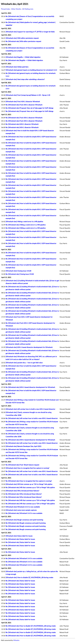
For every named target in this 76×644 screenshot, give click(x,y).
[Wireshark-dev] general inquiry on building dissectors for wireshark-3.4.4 (31, 70)
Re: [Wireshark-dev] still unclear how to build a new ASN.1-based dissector (32, 418)
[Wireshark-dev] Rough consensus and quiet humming (24, 520)
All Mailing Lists (28, 9)
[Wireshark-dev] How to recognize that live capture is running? (27, 468)
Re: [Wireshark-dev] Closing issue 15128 (20, 274)
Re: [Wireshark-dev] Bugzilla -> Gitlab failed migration (24, 60)
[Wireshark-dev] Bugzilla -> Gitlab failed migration (23, 57)
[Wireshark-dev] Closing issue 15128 (18, 271)
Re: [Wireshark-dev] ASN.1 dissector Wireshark (22, 124)
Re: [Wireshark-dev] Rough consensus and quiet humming (26, 523)
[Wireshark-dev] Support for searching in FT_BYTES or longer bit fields (30, 32)
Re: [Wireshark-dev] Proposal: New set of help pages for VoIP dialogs (29, 108)
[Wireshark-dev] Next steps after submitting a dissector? (25, 79)
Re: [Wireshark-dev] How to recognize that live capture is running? (29, 481)
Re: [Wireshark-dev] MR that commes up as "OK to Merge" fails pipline (30, 488)
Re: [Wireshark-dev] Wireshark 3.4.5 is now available (24, 513)
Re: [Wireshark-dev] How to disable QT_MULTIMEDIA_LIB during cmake (31, 626)
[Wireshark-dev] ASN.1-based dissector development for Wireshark (29, 347)
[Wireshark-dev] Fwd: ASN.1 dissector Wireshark (23, 102)
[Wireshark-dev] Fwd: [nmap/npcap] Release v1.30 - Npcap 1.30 (28, 95)
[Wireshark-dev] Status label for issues (19, 536)
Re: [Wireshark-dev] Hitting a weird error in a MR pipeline (26, 225)
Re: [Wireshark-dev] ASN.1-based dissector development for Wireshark (30, 387)
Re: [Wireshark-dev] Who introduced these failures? (24, 494)
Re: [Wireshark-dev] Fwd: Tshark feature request (22, 465)
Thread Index (5, 9)
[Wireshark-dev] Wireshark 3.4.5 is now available (23, 507)
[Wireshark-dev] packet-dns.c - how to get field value (24, 363)
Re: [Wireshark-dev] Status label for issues (20, 539)
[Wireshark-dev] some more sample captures (21, 510)
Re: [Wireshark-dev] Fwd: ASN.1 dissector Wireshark (24, 105)
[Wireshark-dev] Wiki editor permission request (22, 38)
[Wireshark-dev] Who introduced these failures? (22, 491)
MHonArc (16, 640)
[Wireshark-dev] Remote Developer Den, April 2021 (24, 446)
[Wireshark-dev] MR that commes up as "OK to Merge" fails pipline (29, 484)
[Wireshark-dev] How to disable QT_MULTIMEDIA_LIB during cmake (29, 578)
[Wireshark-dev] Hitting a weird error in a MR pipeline (24, 222)
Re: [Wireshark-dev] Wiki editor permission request (23, 41)
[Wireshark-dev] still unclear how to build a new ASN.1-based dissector (30, 409)
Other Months (16, 9)
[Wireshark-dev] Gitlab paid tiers (17, 67)
